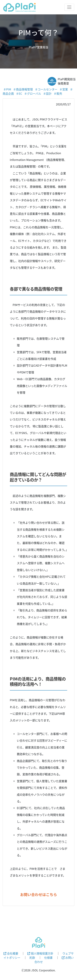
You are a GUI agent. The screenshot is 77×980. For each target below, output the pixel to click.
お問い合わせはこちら (39, 894)
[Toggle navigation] (69, 7)
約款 (32, 958)
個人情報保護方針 (40, 953)
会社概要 (11, 953)
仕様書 (48, 958)
